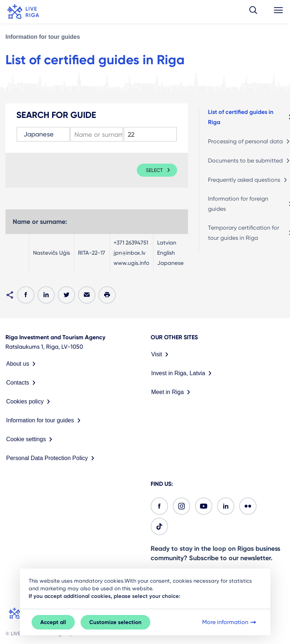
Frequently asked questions (244, 180)
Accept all (53, 622)
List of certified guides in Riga (241, 117)
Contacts (22, 383)
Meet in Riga (172, 392)
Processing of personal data (245, 141)
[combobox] (43, 134)
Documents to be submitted (245, 161)
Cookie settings (31, 439)
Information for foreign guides (238, 204)
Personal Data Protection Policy (52, 458)
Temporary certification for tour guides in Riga (244, 233)
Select (154, 170)
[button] (253, 12)
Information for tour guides (43, 37)
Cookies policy (30, 402)
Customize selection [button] (115, 622)
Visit (162, 354)
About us (22, 364)
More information (230, 622)
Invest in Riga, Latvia (183, 373)
